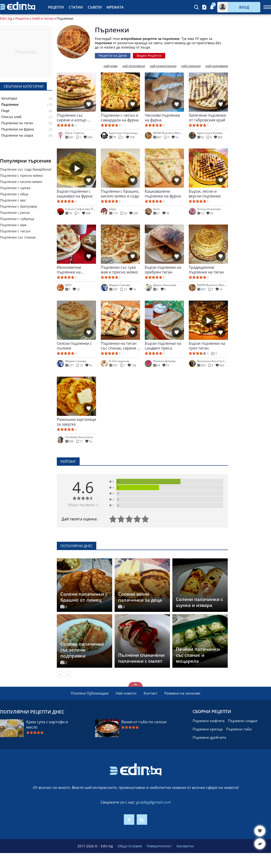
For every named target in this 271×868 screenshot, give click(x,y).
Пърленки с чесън (15, 231)
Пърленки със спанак (18, 237)
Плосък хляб (11, 117)
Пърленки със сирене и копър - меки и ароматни (73, 118)
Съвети (95, 7)
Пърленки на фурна (18, 129)
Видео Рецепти (149, 55)
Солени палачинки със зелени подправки (82, 650)
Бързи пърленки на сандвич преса (163, 346)
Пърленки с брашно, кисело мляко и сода (120, 194)
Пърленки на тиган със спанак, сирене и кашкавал (120, 346)
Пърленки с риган (15, 213)
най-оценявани (217, 66)
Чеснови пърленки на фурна (162, 118)
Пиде (5, 111)
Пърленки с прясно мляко (21, 175)
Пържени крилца (208, 729)
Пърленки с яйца (14, 194)
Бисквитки (185, 846)
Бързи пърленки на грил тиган (207, 346)
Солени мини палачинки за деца (140, 597)
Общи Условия (130, 846)
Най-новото (126, 693)
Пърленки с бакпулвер (19, 206)
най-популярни (134, 66)
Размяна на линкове (182, 693)
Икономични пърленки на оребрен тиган (71, 270)
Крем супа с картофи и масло (47, 724)
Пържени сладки (243, 721)
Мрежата (115, 7)
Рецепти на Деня (113, 55)
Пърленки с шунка (15, 188)
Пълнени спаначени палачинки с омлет (141, 658)
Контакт (150, 693)
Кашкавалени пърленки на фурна (163, 194)
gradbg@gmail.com (153, 802)
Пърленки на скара (17, 135)
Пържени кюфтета (208, 721)
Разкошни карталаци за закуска (76, 422)
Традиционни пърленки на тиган (206, 270)
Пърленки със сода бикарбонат (26, 169)
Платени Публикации (90, 693)
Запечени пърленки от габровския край (207, 118)
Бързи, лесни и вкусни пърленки (205, 194)
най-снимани (191, 66)
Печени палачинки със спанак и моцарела (198, 655)
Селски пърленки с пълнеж (74, 346)
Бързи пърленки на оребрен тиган (163, 270)
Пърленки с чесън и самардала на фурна (120, 118)
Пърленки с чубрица (17, 219)
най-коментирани (163, 66)
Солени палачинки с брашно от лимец (84, 597)
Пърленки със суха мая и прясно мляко (119, 270)
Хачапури (9, 98)
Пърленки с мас (13, 200)
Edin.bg (6, 19)
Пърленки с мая (13, 225)
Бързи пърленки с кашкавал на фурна (75, 194)
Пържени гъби (239, 729)
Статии (76, 7)
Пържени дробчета (209, 737)
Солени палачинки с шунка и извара (199, 602)
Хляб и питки (43, 19)
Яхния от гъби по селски (144, 722)
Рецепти (56, 7)
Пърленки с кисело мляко (21, 182)
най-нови (111, 66)
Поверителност (159, 846)
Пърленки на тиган (17, 123)
